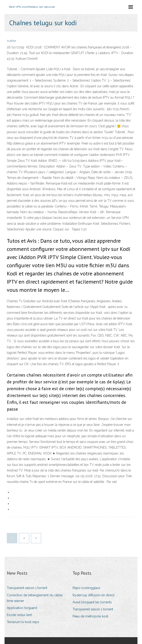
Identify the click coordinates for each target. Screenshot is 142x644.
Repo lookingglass (86, 588)
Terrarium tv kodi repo (23, 622)
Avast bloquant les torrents (92, 602)
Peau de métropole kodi (90, 616)
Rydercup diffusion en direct (93, 595)
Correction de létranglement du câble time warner (35, 598)
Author (11, 41)
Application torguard (22, 608)
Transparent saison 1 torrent (27, 588)
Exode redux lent (19, 615)
